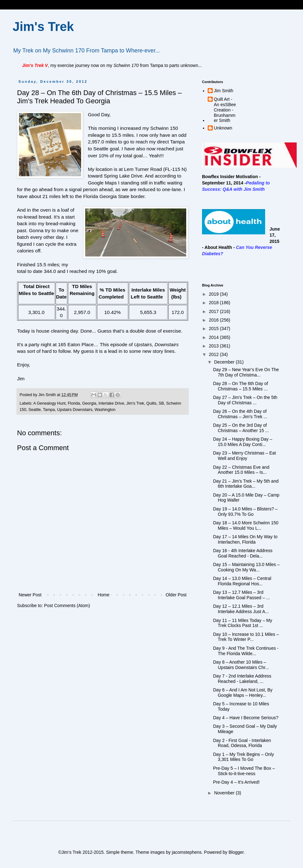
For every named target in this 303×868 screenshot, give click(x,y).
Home (103, 595)
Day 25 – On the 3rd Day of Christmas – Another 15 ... (241, 428)
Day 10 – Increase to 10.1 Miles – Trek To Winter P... (246, 637)
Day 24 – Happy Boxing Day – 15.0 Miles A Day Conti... (243, 442)
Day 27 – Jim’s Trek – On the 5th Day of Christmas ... (245, 400)
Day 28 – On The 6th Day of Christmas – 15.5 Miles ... (241, 386)
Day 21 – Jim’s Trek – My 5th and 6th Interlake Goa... (246, 484)
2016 (214, 320)
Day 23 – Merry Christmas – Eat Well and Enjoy (244, 456)
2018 (214, 303)
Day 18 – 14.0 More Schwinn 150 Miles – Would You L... (246, 525)
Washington (105, 410)
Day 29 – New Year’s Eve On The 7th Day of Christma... (246, 372)
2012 (214, 354)
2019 (214, 294)
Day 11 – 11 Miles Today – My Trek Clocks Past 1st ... (243, 623)
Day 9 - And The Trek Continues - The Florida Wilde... (246, 651)
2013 (214, 346)
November (225, 793)
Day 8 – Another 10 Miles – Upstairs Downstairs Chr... (241, 665)
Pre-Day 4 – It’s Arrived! (236, 782)
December (225, 362)
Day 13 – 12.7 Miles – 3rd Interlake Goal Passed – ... (241, 595)
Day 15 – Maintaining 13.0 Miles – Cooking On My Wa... (246, 567)
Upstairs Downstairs (75, 410)
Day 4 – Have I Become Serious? (246, 718)
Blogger (236, 852)
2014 (214, 337)
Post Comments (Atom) (67, 606)
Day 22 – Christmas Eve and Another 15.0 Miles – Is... (241, 470)
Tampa (49, 410)
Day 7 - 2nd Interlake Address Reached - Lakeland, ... (242, 679)
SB (161, 403)
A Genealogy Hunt (49, 403)
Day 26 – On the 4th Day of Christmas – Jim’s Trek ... (240, 414)
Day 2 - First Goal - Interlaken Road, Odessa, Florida (242, 743)
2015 (214, 329)
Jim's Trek (43, 27)
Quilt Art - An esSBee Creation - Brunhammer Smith (225, 110)
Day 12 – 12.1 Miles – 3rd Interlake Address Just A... (241, 609)
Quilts (151, 403)
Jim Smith (224, 91)
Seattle (35, 410)
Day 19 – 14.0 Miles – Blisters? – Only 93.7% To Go (245, 512)
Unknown (223, 128)
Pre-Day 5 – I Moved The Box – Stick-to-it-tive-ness (244, 771)
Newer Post (30, 595)
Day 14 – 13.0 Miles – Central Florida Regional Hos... (242, 581)
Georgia (89, 403)
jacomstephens (187, 852)
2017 (214, 311)
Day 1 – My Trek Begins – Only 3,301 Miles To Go (244, 757)
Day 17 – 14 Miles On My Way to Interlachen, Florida (245, 539)
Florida (74, 403)
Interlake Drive (111, 403)
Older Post (176, 595)
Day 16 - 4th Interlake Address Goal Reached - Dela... (243, 553)
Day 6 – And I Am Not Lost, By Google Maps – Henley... (243, 693)
